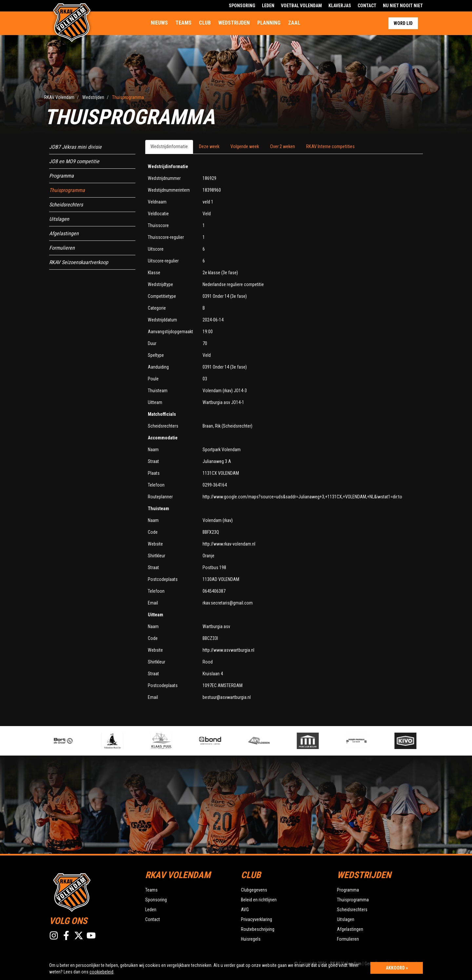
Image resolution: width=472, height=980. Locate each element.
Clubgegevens (254, 890)
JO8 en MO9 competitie (74, 161)
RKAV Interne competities (330, 147)
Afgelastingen (64, 233)
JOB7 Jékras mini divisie (75, 147)
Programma (61, 176)
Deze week (209, 147)
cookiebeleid (101, 972)
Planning (269, 23)
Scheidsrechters (66, 205)
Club (205, 23)
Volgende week (245, 147)
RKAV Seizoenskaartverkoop (79, 262)
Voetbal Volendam (301, 6)
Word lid (403, 23)
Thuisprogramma (67, 190)
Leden (268, 6)
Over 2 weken (283, 147)
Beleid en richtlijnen (259, 900)
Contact (367, 6)
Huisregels (251, 939)
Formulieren (62, 248)
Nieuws (159, 23)
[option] (173, 741)
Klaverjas (340, 6)
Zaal (294, 23)
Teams (183, 23)
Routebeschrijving (258, 929)
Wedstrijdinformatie (169, 147)
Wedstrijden (234, 23)
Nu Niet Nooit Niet (403, 6)
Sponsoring (242, 6)
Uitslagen (59, 219)
